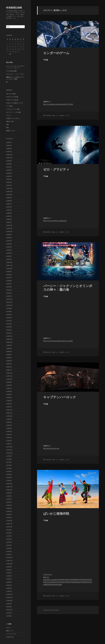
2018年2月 (9, 441)
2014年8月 (9, 570)
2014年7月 (9, 573)
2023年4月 (9, 250)
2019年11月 (9, 376)
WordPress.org (10, 637)
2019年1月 (9, 407)
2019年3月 (9, 401)
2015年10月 (9, 527)
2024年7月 (9, 204)
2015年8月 (9, 533)
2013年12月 (9, 594)
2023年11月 (9, 229)
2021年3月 (9, 327)
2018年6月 (9, 428)
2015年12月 (9, 521)
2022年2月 (9, 293)
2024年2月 (9, 219)
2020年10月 (9, 342)
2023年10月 (9, 232)
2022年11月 (9, 265)
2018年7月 (9, 425)
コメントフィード (11, 634)
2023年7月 (9, 241)
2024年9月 (9, 198)
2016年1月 (9, 518)
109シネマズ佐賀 (11, 94)
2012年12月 (9, 610)
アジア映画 (9, 106)
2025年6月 (9, 170)
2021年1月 (9, 333)
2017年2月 (9, 478)
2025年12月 (9, 155)
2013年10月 (9, 601)
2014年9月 (9, 567)
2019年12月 (9, 373)
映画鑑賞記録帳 (14, 8)
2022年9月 (9, 272)
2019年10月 (9, 379)
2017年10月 (9, 453)
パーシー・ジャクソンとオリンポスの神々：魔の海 (68, 288)
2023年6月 (9, 244)
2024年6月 (9, 207)
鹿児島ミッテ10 (10, 131)
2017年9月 (9, 456)
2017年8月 (9, 459)
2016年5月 (9, 505)
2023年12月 (9, 225)
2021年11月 (9, 302)
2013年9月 (9, 604)
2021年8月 (9, 312)
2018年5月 (9, 431)
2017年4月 (9, 472)
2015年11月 (9, 524)
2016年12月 (9, 484)
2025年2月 (9, 182)
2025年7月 (9, 167)
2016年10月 (9, 490)
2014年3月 (9, 585)
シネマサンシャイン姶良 (13, 109)
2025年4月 (9, 176)
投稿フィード (10, 631)
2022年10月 (9, 269)
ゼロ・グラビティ (56, 169)
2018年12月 (9, 410)
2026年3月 (9, 146)
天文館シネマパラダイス (13, 118)
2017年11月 (9, 450)
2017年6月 (9, 465)
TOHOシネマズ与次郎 (12, 97)
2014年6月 (9, 576)
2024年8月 (9, 201)
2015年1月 (9, 555)
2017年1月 (9, 481)
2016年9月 (9, 493)
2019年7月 (9, 388)
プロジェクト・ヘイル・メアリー (15, 74)
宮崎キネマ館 (10, 121)
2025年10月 (9, 158)
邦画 (7, 128)
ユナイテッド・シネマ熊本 (14, 112)
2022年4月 (9, 287)
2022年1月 (9, 296)
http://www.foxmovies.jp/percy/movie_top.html (58, 341)
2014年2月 (9, 588)
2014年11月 (9, 561)
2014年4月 (9, 582)
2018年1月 (9, 444)
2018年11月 (9, 413)
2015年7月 (9, 536)
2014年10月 (9, 564)
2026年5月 (9, 142)
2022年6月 (9, 281)
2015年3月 (9, 548)
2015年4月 (9, 545)
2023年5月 (9, 247)
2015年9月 (9, 530)
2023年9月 (9, 235)
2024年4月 (9, 213)
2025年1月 (9, 185)
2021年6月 (9, 318)
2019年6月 (9, 391)
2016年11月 (9, 487)
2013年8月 (9, 607)
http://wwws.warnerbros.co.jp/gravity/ (55, 221)
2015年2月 (9, 551)
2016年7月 (9, 499)
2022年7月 (9, 278)
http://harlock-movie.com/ (51, 448)
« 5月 (10, 54)
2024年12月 (9, 189)
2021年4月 (9, 324)
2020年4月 (9, 361)
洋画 (7, 125)
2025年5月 (9, 173)
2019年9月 (9, 382)
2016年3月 (9, 511)
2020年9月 (9, 345)
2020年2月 (9, 367)
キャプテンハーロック (60, 397)
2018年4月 (9, 435)
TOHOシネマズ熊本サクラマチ (15, 103)
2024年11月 (9, 192)
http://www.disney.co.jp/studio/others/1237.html (58, 104)
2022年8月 (9, 275)
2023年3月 (9, 253)
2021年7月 (9, 315)
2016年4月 (9, 508)
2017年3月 (9, 474)
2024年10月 (9, 195)
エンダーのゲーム (56, 53)
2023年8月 (9, 238)
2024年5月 (9, 210)
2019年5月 (9, 395)
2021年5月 (9, 321)
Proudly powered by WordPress (51, 610)
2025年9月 (9, 161)
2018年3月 (9, 438)
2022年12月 (9, 262)
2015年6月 (9, 539)
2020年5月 (9, 358)
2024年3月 (9, 216)
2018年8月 (9, 422)
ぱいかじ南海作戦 (56, 514)
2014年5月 (9, 579)
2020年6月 (9, 355)
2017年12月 (9, 447)
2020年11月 (9, 339)
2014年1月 (9, 591)
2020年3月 (9, 364)
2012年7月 (9, 613)
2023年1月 (9, 259)
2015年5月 (9, 542)
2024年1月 (9, 222)
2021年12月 (9, 299)
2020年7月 (9, 352)
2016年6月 (9, 502)
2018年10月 (9, 416)
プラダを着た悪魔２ (12, 71)
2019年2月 (9, 404)
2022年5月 (9, 284)
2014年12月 (9, 558)
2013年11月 (9, 598)
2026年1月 (9, 152)
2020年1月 (9, 370)
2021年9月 (9, 308)
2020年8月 (9, 348)
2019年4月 (9, 398)
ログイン (9, 628)
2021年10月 (9, 305)
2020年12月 (9, 336)
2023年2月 (9, 256)
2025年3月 (9, 179)
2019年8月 (9, 385)
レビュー (9, 115)
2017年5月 (9, 468)
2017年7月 (9, 462)
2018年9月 (9, 419)
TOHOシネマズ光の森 (12, 100)
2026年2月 (9, 149)
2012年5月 (9, 616)
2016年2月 (9, 515)
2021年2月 (9, 330)
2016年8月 (9, 496)
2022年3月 (9, 290)
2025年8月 (9, 164)
